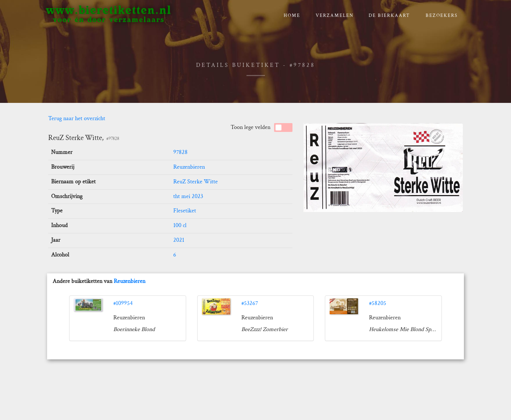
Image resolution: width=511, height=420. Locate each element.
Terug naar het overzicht (77, 119)
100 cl (180, 225)
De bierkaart (389, 16)
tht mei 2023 (188, 196)
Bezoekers (442, 16)
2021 (179, 240)
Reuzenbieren (189, 167)
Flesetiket (185, 211)
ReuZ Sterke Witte (196, 182)
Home (292, 16)
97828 (180, 152)
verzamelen (335, 16)
